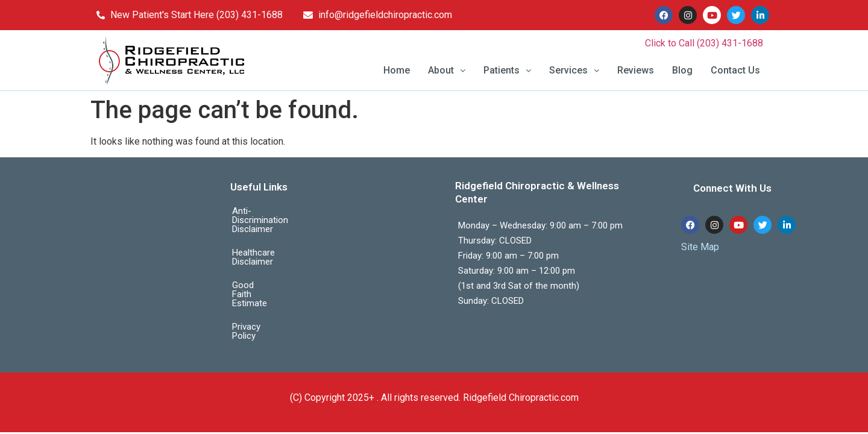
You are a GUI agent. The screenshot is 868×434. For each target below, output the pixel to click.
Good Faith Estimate (272, 258)
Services (574, 70)
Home (397, 70)
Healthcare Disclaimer (275, 234)
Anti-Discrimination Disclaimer (291, 211)
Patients (507, 70)
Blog (682, 70)
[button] (447, 71)
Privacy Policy (259, 281)
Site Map (700, 247)
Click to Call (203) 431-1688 (704, 43)
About (447, 70)
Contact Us (735, 70)
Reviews (636, 70)
